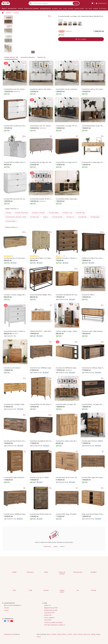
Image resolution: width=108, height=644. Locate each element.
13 (77, 100)
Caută (76, 3)
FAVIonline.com (9, 634)
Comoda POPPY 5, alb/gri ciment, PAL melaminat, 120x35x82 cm (23, 162)
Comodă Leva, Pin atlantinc (12, 368)
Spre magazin (82, 39)
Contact (7, 608)
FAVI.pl (60, 634)
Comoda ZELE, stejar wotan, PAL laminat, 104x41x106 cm (73, 441)
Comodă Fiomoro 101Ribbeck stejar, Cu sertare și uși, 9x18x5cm (49, 368)
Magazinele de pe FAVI (51, 608)
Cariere (6, 610)
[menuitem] (4, 9)
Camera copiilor (62, 591)
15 (51, 232)
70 (77, 63)
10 (77, 232)
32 (25, 63)
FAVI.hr (70, 634)
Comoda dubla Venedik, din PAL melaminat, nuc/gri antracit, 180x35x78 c (52, 199)
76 (25, 232)
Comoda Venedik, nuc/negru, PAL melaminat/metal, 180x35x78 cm (76, 404)
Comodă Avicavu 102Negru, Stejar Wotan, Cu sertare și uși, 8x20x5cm (25, 404)
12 (25, 269)
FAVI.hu (65, 634)
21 (51, 16)
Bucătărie (94, 572)
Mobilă (14, 572)
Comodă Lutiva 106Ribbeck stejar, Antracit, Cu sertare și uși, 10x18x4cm (78, 368)
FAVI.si (39, 637)
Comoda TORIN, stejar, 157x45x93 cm (67, 514)
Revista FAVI (48, 615)
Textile (46, 572)
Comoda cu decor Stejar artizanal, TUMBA (95, 331)
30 (25, 136)
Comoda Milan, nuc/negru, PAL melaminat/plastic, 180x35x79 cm (76, 126)
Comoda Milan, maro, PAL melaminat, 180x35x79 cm (20, 89)
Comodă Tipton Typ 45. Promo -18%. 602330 (69, 477)
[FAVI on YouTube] (12, 621)
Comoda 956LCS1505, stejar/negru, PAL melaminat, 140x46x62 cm (76, 199)
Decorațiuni (30, 572)
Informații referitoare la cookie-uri (55, 625)
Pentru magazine (49, 618)
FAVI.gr (98, 634)
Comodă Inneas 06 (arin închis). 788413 (42, 514)
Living (30, 590)
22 (51, 415)
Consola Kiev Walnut (88, 295)
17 (51, 173)
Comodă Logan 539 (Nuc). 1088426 (92, 441)
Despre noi (47, 605)
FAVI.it (75, 634)
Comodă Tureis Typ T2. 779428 (39, 477)
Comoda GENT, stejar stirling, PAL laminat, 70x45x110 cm (21, 477)
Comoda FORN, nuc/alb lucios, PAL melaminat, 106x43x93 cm (23, 126)
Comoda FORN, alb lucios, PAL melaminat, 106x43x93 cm (21, 199)
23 (77, 269)
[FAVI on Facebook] (5, 621)
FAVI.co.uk (87, 634)
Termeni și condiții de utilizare (53, 622)
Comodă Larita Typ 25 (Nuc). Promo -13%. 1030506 (19, 441)
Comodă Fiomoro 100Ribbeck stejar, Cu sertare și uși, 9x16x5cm (23, 514)
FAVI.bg (93, 634)
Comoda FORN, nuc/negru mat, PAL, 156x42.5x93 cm (72, 162)
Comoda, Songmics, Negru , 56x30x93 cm (68, 331)
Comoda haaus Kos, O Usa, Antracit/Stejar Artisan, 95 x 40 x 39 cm (24, 258)
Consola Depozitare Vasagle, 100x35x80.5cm (43, 295)
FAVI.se (81, 634)
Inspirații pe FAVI (49, 613)
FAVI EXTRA (48, 620)
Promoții (94, 590)
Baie (14, 590)
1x (38, 256)
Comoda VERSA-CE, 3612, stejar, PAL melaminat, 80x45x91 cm (49, 404)
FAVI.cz (49, 634)
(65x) (71, 31)
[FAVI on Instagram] (8, 621)
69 (103, 232)
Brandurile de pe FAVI (51, 610)
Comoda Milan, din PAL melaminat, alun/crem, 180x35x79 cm (74, 89)
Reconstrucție (78, 572)
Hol (78, 590)
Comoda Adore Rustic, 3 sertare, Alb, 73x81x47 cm (19, 331)
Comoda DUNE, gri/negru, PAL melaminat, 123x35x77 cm (47, 162)
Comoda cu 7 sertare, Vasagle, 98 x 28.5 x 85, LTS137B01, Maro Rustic (25, 295)
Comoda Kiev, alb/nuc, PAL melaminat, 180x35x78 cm (46, 89)
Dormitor (9, 13)
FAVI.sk (54, 634)
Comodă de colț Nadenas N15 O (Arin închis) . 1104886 (46, 441)
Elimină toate (47, 546)
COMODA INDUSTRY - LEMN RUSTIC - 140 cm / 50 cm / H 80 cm (50, 331)
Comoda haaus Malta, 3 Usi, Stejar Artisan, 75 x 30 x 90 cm (48, 258)
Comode (16, 13)
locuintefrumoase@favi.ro (14, 605)
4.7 (68, 31)
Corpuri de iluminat (62, 573)
